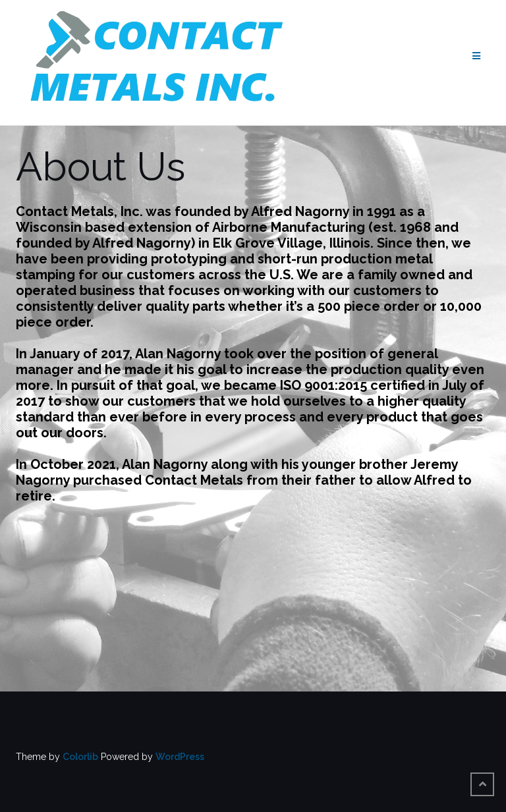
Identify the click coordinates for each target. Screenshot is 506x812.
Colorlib (80, 757)
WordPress (180, 757)
